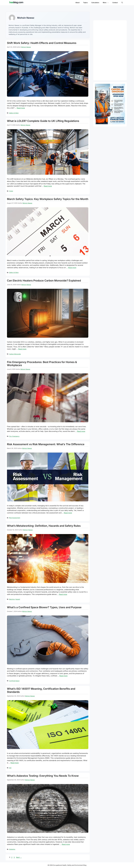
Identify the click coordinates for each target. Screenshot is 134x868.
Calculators (95, 3)
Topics (85, 3)
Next (19, 857)
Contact (115, 3)
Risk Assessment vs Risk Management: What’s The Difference (46, 444)
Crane (11, 191)
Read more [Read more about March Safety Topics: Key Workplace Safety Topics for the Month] (72, 268)
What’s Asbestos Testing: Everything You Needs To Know (43, 776)
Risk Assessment (15, 518)
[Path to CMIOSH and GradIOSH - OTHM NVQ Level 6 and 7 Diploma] (110, 124)
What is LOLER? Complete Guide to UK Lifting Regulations (43, 121)
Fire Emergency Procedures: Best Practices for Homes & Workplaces (42, 364)
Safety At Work (14, 113)
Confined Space (14, 681)
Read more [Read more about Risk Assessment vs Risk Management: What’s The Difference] (68, 513)
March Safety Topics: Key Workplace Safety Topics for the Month (48, 199)
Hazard (18, 599)
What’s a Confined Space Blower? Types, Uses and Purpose (44, 607)
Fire (10, 436)
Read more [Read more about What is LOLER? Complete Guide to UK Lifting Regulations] (48, 186)
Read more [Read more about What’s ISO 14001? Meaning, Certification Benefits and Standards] (15, 763)
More (107, 3)
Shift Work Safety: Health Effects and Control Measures (42, 43)
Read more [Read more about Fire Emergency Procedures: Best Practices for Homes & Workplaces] (81, 431)
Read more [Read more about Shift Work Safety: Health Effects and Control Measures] (21, 108)
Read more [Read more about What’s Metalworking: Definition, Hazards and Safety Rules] (63, 594)
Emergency (16, 436)
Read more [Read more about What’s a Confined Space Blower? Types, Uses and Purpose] (63, 676)
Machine (12, 599)
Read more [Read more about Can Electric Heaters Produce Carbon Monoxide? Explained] (22, 349)
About (77, 3)
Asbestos (12, 849)
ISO (10, 768)
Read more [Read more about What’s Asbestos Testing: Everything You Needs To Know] (66, 844)
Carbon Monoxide (15, 354)
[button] (122, 3)
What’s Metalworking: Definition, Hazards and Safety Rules (44, 526)
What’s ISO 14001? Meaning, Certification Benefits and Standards (41, 690)
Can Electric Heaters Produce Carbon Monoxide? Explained (44, 281)
